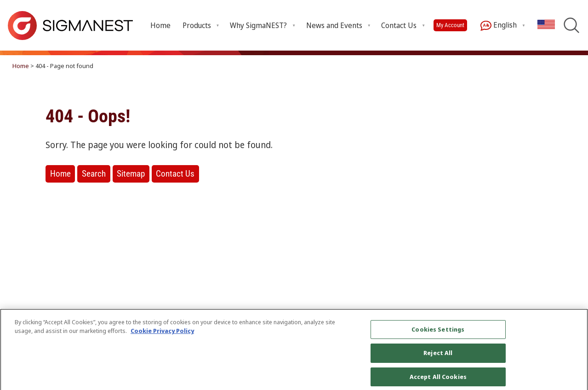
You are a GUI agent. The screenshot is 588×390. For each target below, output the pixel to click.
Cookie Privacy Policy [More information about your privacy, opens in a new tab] (162, 335)
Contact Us (175, 174)
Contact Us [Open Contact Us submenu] (399, 25)
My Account (450, 25)
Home (160, 25)
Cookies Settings (438, 333)
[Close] (573, 355)
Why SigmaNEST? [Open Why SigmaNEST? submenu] (258, 25)
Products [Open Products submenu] (197, 25)
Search (94, 174)
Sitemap (131, 174)
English (499, 26)
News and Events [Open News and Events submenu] (334, 25)
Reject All (438, 357)
